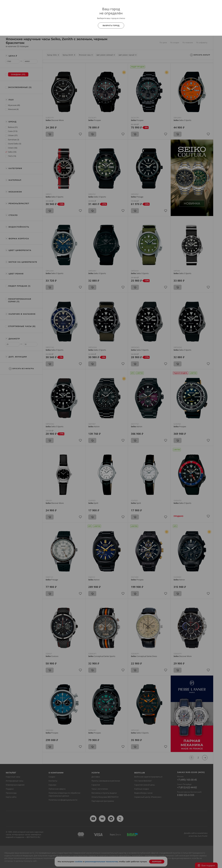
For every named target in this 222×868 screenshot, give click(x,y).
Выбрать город (111, 25)
